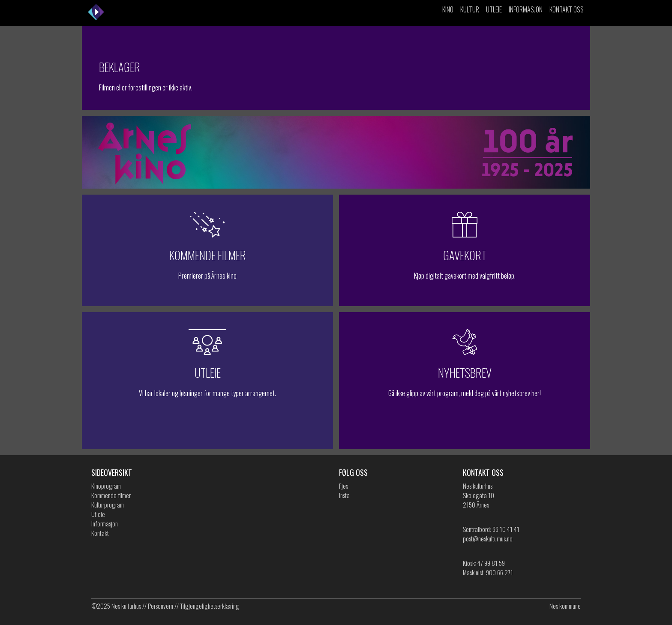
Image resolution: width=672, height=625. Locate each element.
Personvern (160, 606)
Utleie (494, 9)
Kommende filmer (111, 495)
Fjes (343, 486)
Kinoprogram (106, 486)
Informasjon (526, 9)
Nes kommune (565, 606)
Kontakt (100, 533)
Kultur (470, 9)
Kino (448, 9)
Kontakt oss (567, 9)
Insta (344, 495)
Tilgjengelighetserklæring (210, 606)
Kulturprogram (108, 505)
